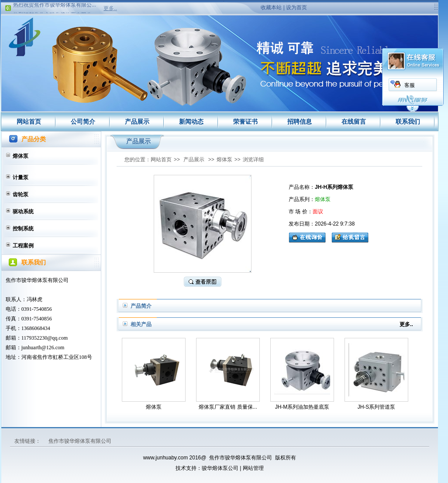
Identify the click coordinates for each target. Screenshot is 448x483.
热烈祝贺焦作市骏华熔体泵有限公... (55, 6)
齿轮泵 (21, 195)
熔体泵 (21, 156)
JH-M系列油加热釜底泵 (302, 407)
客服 (410, 85)
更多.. (110, 8)
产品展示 (137, 122)
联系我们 (408, 122)
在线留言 (354, 122)
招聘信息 (300, 122)
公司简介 (83, 122)
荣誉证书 (245, 122)
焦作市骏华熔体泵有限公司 (80, 441)
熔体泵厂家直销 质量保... (228, 407)
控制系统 (23, 229)
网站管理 (253, 468)
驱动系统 (23, 212)
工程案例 (23, 246)
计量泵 (21, 177)
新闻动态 (191, 122)
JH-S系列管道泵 (377, 407)
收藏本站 (271, 7)
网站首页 (29, 122)
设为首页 (296, 7)
